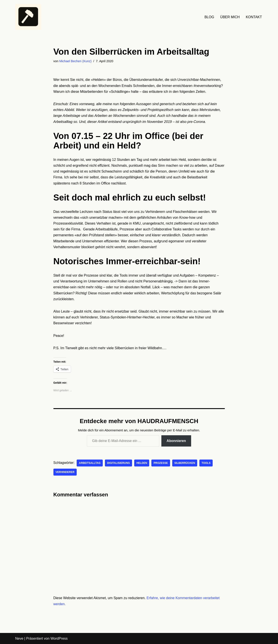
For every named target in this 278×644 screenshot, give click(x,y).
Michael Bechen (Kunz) (75, 61)
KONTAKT (254, 17)
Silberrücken (185, 463)
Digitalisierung (118, 463)
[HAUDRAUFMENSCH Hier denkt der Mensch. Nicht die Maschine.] (28, 17)
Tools (206, 463)
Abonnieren (176, 441)
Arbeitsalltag (90, 463)
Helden (142, 463)
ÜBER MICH (230, 17)
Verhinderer (65, 472)
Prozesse (161, 463)
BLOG (209, 17)
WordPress (59, 638)
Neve (19, 638)
